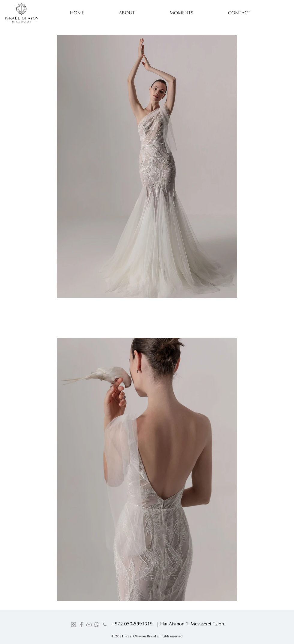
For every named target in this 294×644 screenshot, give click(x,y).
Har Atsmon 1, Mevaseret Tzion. (193, 624)
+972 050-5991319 (132, 624)
